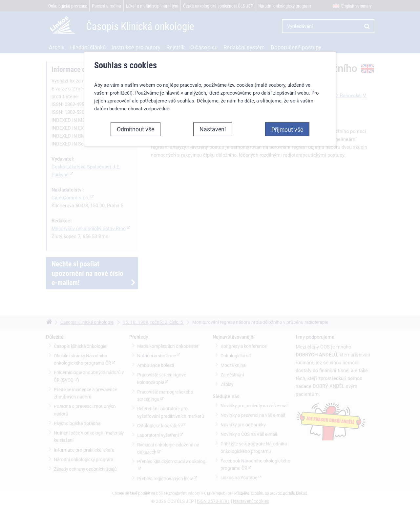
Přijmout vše (287, 129)
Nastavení (213, 129)
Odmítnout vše (136, 129)
